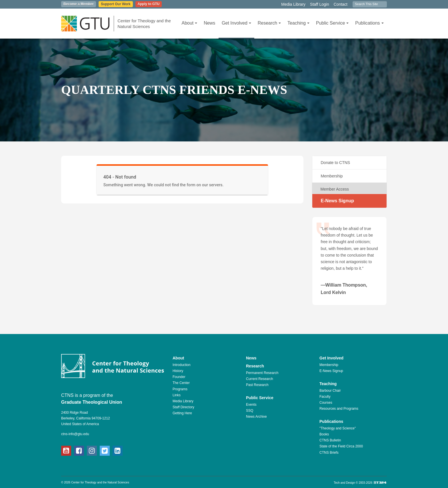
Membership (332, 176)
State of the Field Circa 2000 (341, 446)
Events (251, 405)
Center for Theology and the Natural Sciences (144, 24)
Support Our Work (116, 4)
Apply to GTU (149, 4)
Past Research (257, 385)
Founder (179, 377)
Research (269, 23)
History (178, 371)
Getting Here (182, 413)
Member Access (335, 189)
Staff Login (320, 4)
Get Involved (236, 23)
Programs (180, 389)
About (189, 23)
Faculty (325, 397)
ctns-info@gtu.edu (75, 434)
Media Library (293, 4)
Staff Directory (183, 407)
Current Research (260, 379)
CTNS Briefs (329, 453)
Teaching (298, 23)
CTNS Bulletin (330, 440)
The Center (181, 383)
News (209, 23)
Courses (326, 403)
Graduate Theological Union (92, 402)
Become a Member (79, 4)
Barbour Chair (330, 391)
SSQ (250, 411)
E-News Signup (337, 201)
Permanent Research (262, 373)
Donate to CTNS (336, 163)
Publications (369, 23)
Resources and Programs (339, 409)
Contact (341, 4)
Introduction (182, 365)
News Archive (256, 417)
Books (324, 434)
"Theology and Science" (338, 428)
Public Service (332, 23)
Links (177, 395)
